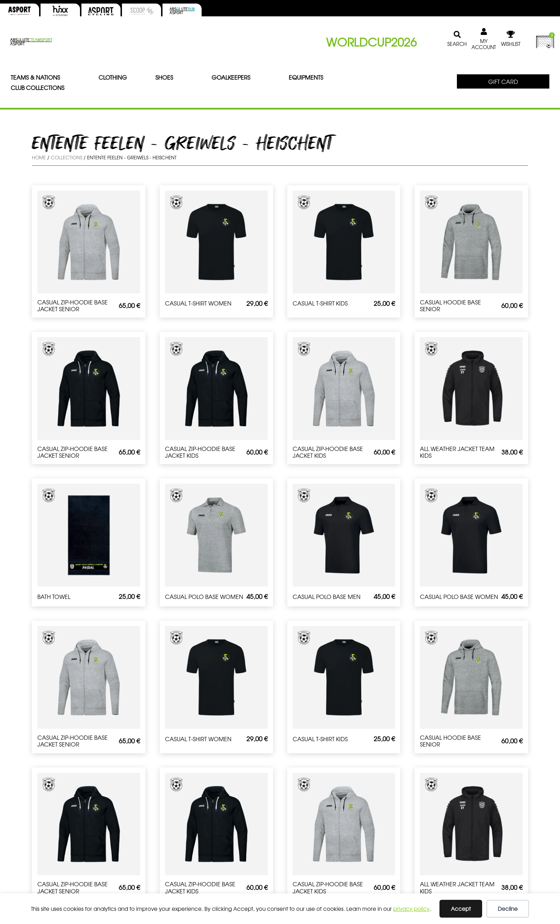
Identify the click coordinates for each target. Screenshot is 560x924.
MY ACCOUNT (484, 44)
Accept (461, 909)
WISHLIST (511, 44)
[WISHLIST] (511, 34)
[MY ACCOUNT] (484, 32)
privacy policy (411, 909)
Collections (66, 157)
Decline (508, 909)
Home (39, 157)
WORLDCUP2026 (371, 42)
